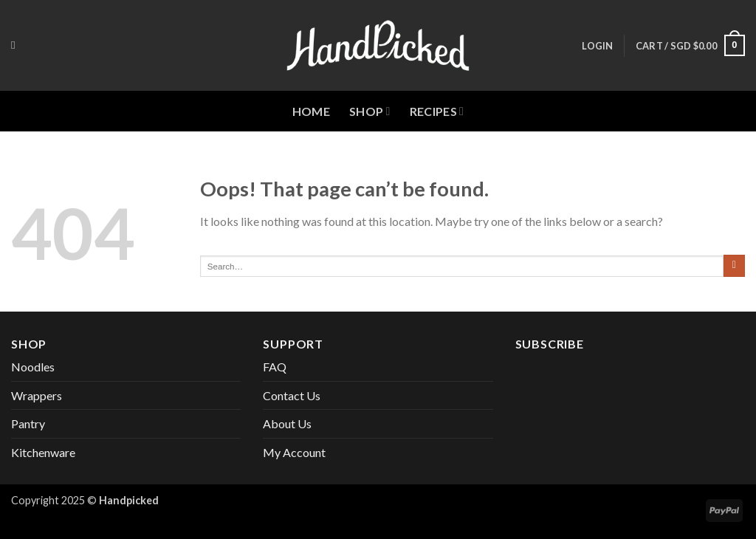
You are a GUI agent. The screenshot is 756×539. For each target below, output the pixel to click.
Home (311, 111)
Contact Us (292, 395)
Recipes (437, 111)
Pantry (28, 423)
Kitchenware (43, 452)
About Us (287, 423)
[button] (597, 46)
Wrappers (37, 395)
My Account (294, 452)
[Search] (17, 45)
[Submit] (734, 266)
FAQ (275, 367)
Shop (370, 111)
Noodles (33, 367)
